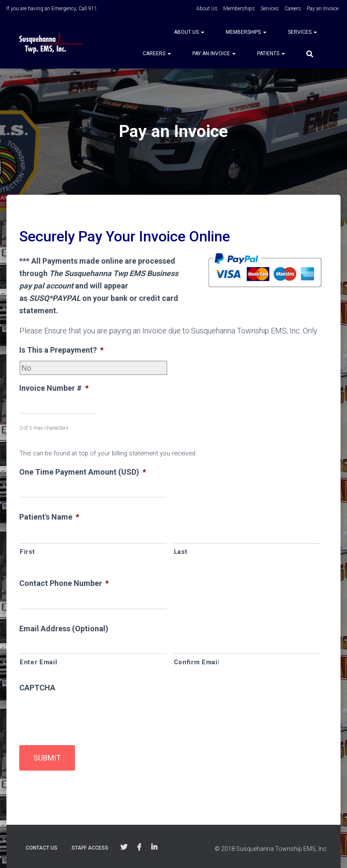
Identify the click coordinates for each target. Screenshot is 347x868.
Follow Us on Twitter (124, 847)
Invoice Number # (54, 388)
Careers (293, 9)
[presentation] (84, 715)
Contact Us (42, 848)
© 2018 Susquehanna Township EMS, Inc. (271, 849)
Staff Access (90, 848)
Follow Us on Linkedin (154, 847)
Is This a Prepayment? (61, 350)
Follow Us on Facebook (139, 847)
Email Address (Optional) (64, 629)
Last (181, 552)
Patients (271, 54)
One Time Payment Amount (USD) (83, 472)
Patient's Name (49, 517)
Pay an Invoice (323, 9)
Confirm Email (197, 662)
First (27, 552)
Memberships (239, 9)
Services (270, 9)
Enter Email (38, 662)
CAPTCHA (37, 688)
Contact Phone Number (64, 583)
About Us (207, 9)
